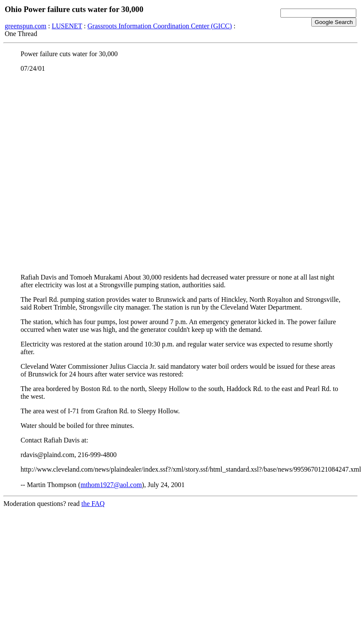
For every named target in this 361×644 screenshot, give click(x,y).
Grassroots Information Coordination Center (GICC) (160, 26)
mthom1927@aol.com (111, 485)
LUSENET (67, 26)
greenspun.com (26, 26)
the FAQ (93, 504)
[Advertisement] (94, 173)
